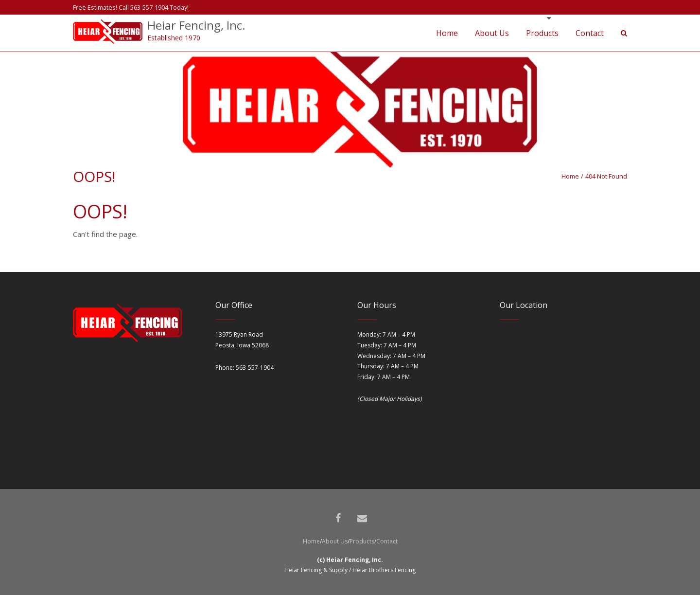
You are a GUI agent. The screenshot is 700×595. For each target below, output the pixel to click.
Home (570, 176)
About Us (335, 541)
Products (362, 541)
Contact (387, 541)
